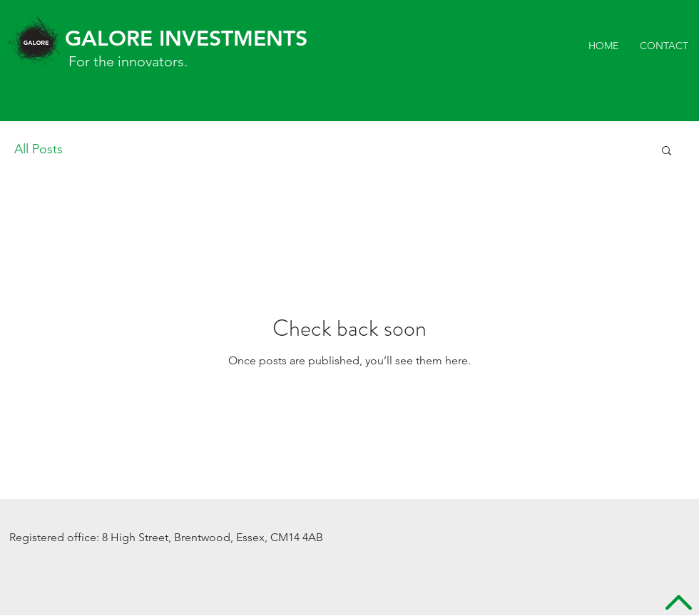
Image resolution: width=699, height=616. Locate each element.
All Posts (39, 149)
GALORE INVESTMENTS (186, 38)
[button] (667, 152)
